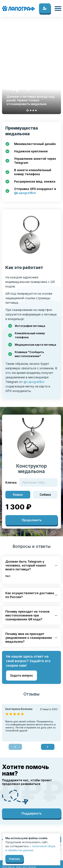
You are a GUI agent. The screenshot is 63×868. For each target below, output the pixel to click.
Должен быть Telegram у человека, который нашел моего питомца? (26, 565)
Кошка (18, 495)
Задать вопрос (22, 675)
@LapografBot (25, 193)
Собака (45, 495)
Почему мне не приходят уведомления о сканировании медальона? (29, 638)
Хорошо (14, 859)
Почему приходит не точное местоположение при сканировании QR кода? (27, 615)
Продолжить (32, 520)
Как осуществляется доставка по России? (30, 595)
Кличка (11, 482)
